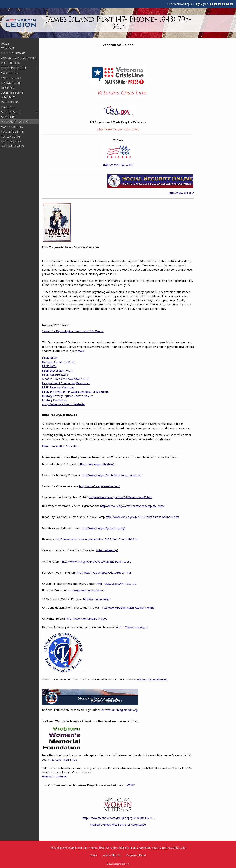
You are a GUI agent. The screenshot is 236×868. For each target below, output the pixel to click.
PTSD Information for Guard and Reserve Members (75, 392)
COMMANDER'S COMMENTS (19, 58)
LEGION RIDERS (11, 82)
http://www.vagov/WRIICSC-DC (116, 584)
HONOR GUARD (11, 77)
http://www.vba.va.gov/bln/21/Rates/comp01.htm (121, 497)
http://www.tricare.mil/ (118, 165)
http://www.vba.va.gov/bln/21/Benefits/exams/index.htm (142, 517)
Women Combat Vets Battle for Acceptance (118, 825)
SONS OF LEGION (12, 92)
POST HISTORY (11, 63)
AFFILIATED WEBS (13, 146)
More (81, 351)
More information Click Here (61, 446)
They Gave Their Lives (62, 760)
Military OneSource (55, 400)
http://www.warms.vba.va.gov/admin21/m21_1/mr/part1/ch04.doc (97, 539)
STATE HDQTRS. (11, 141)
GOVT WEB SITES (12, 126)
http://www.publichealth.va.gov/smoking (128, 608)
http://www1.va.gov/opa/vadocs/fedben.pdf (103, 573)
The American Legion (180, 4)
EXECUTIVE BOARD (13, 53)
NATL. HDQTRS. (11, 136)
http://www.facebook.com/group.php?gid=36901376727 (118, 818)
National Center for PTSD (59, 362)
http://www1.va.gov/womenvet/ (99, 486)
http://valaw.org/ (107, 550)
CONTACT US (10, 73)
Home (93, 855)
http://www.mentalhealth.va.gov (86, 619)
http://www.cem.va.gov (133, 627)
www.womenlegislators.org (120, 710)
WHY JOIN (8, 48)
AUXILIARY (8, 97)
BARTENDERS (10, 102)
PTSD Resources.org (55, 375)
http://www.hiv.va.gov (97, 599)
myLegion (202, 4)
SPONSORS (8, 117)
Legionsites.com (122, 864)
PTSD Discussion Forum (58, 371)
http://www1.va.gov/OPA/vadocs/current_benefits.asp (97, 562)
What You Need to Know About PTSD (66, 379)
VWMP (131, 785)
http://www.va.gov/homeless (86, 590)
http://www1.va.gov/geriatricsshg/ (103, 528)
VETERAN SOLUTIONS (15, 121)
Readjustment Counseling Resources (66, 383)
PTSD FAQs (49, 366)
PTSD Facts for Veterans (58, 387)
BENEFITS (8, 87)
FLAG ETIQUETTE (12, 131)
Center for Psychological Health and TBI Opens (73, 331)
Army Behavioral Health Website (63, 404)
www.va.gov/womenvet (152, 680)
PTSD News (50, 358)
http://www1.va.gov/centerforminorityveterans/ (111, 475)
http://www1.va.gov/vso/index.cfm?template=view (132, 506)
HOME (5, 43)
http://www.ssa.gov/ (181, 193)
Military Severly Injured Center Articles (68, 396)
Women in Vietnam (54, 776)
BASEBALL (8, 107)
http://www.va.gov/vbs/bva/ (96, 464)
